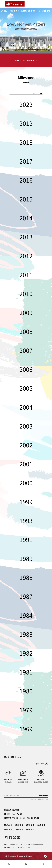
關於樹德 (14, 11)
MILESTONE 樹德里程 (29, 11)
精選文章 (30, 825)
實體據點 (20, 829)
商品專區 (42, 825)
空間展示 (8, 829)
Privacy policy (10, 847)
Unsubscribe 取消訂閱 (39, 800)
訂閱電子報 (43, 795)
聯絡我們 (30, 829)
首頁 (6, 11)
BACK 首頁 (45, 11)
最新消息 (20, 825)
